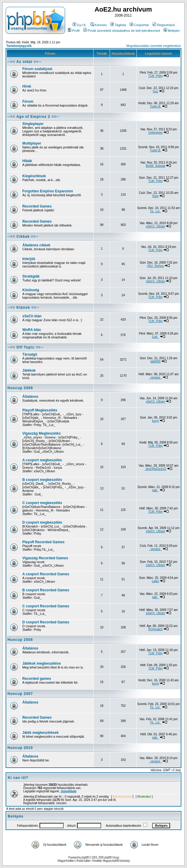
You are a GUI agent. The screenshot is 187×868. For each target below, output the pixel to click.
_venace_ (155, 377)
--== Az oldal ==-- (24, 62)
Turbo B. (155, 106)
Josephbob (69, 791)
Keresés (99, 25)
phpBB (85, 857)
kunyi (155, 421)
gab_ (155, 490)
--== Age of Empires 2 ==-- (33, 117)
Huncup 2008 (20, 640)
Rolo (156, 196)
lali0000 (155, 361)
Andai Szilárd (83, 861)
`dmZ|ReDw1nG (155, 469)
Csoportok (139, 25)
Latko (155, 581)
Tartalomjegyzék (19, 46)
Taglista (118, 25)
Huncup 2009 (20, 388)
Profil (74, 31)
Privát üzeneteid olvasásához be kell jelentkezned (122, 31)
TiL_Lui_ (155, 211)
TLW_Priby (156, 76)
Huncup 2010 (20, 748)
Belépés (172, 31)
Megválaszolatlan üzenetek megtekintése (154, 46)
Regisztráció (164, 25)
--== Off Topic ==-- (25, 347)
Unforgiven (155, 133)
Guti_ (155, 337)
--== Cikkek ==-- (23, 237)
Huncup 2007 (20, 694)
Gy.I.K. (80, 25)
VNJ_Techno (156, 266)
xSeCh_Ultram (155, 226)
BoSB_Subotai (155, 166)
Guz (155, 91)
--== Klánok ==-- (23, 308)
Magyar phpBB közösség (116, 861)
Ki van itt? (18, 778)
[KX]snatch (155, 629)
